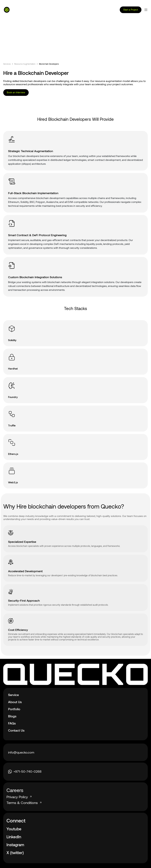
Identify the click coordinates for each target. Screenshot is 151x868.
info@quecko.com (21, 752)
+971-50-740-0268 (25, 771)
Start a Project (131, 10)
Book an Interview (16, 92)
